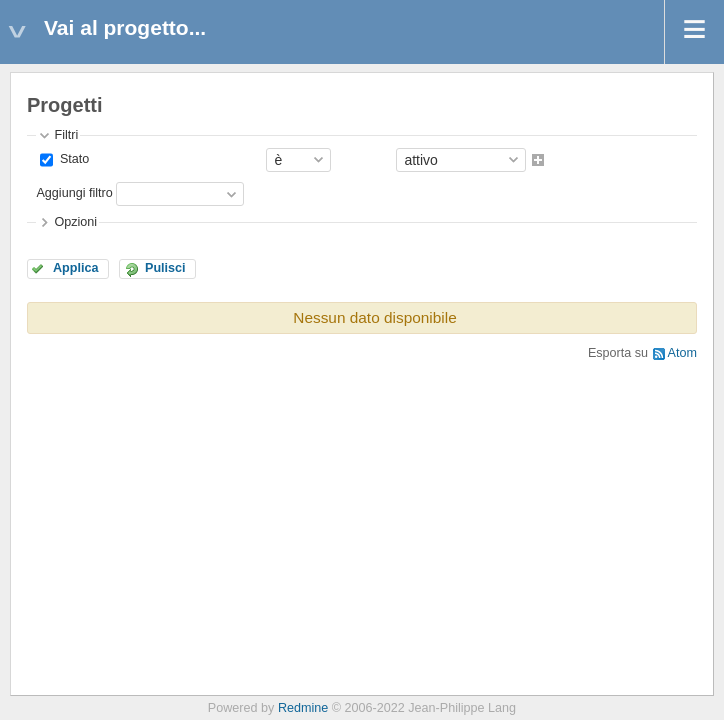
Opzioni (75, 222)
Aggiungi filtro (74, 193)
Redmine (303, 708)
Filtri (66, 135)
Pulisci (165, 268)
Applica (76, 268)
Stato (72, 159)
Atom (682, 353)
